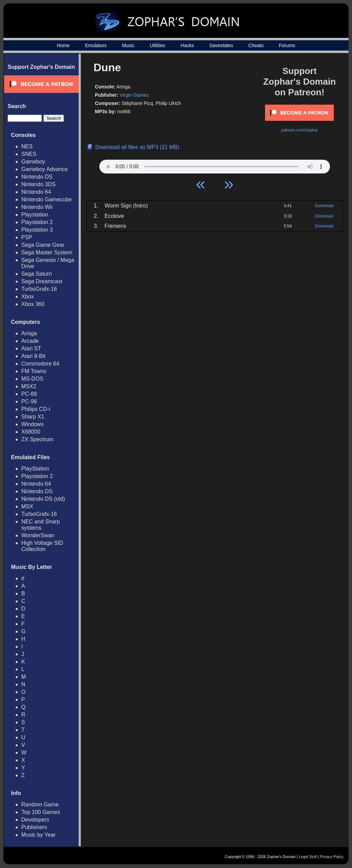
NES (27, 146)
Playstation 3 (37, 230)
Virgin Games (134, 95)
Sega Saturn (37, 274)
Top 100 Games (41, 812)
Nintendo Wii (37, 207)
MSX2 (29, 386)
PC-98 (29, 401)
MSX (27, 506)
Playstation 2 (37, 222)
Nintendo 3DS (38, 184)
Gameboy (33, 162)
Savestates (221, 45)
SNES (29, 154)
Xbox (27, 297)
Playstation (35, 215)
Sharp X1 (33, 417)
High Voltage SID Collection (42, 546)
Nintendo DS (37, 177)
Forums (287, 45)
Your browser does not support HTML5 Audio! (215, 165)
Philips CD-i (36, 409)
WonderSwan (38, 535)
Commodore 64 (40, 364)
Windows (32, 424)
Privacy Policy (332, 857)
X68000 (31, 432)
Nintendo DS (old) (43, 499)
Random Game (40, 805)
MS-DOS (32, 379)
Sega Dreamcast (42, 281)
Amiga (29, 333)
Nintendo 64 (36, 192)
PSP (27, 237)
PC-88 (29, 394)
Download (324, 206)
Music (128, 45)
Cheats (256, 45)
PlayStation (35, 469)
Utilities (158, 45)
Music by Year (38, 835)
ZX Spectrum (37, 439)
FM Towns (34, 371)
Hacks (187, 45)
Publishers (34, 827)
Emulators (96, 45)
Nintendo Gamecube (47, 199)
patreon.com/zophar (300, 130)
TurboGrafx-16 (39, 289)
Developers (35, 820)
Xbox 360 (33, 304)
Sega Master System (47, 252)
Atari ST (31, 348)
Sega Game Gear (43, 245)
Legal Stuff (308, 857)
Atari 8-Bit (33, 356)
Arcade (30, 341)
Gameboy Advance (45, 169)
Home (63, 45)
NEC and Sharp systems (41, 525)
